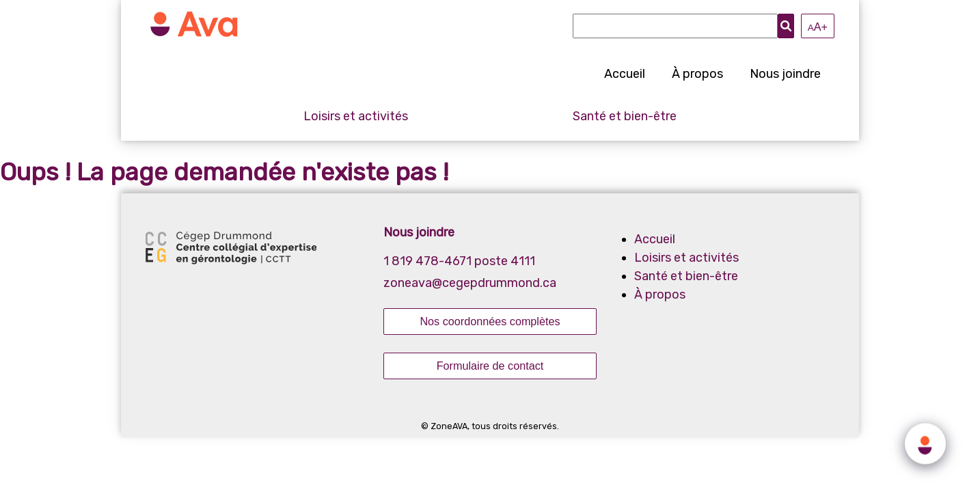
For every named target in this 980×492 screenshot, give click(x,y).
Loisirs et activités (356, 116)
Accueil (625, 74)
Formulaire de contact (490, 366)
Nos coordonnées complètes (490, 321)
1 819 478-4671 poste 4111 (459, 261)
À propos (697, 74)
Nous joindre (785, 74)
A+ (818, 27)
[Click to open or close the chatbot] (925, 442)
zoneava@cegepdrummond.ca (470, 283)
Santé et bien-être (625, 116)
